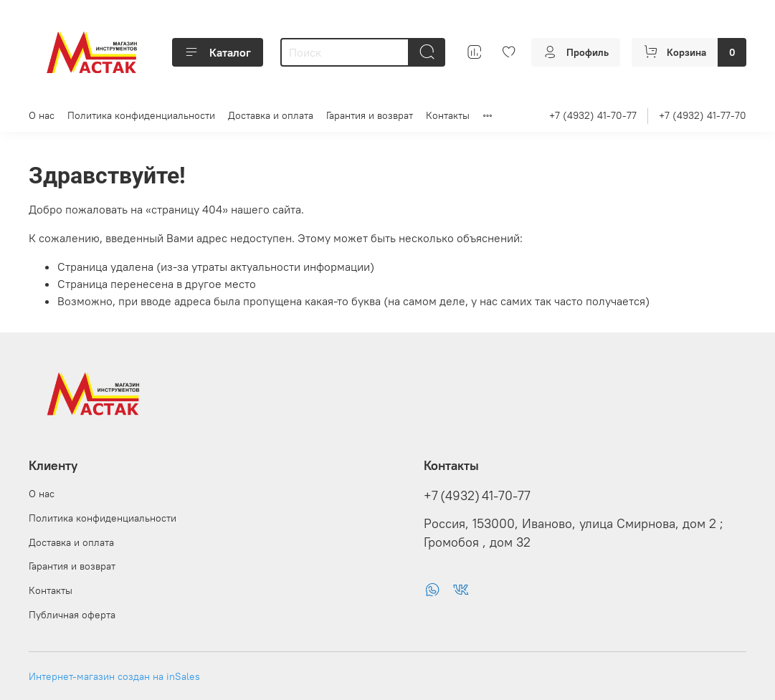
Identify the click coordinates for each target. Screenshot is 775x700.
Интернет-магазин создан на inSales (114, 676)
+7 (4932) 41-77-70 (703, 115)
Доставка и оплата (271, 115)
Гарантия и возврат (370, 115)
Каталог (218, 52)
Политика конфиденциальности (141, 115)
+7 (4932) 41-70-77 (593, 115)
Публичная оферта (72, 615)
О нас (42, 115)
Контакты (448, 115)
